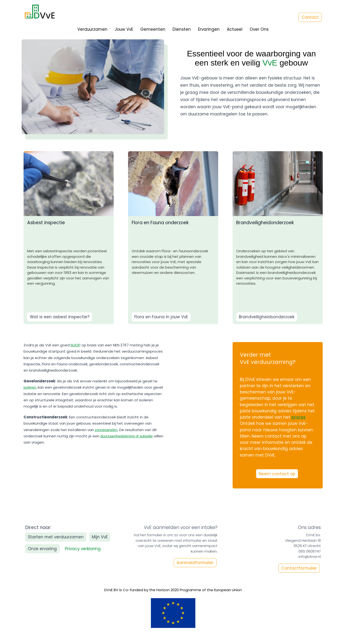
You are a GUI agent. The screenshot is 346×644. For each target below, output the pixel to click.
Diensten (182, 29)
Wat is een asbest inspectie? (60, 317)
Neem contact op (277, 474)
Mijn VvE (100, 537)
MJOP (76, 345)
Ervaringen (209, 29)
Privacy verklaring (83, 549)
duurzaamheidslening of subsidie (127, 436)
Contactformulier (299, 568)
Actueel (235, 29)
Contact (310, 17)
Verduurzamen (92, 29)
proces (299, 417)
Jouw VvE (124, 29)
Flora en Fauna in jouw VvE (161, 317)
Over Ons (259, 29)
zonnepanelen (106, 430)
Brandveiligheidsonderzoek (267, 317)
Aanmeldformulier (195, 563)
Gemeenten (153, 29)
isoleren (30, 387)
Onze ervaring (42, 549)
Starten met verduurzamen (56, 537)
